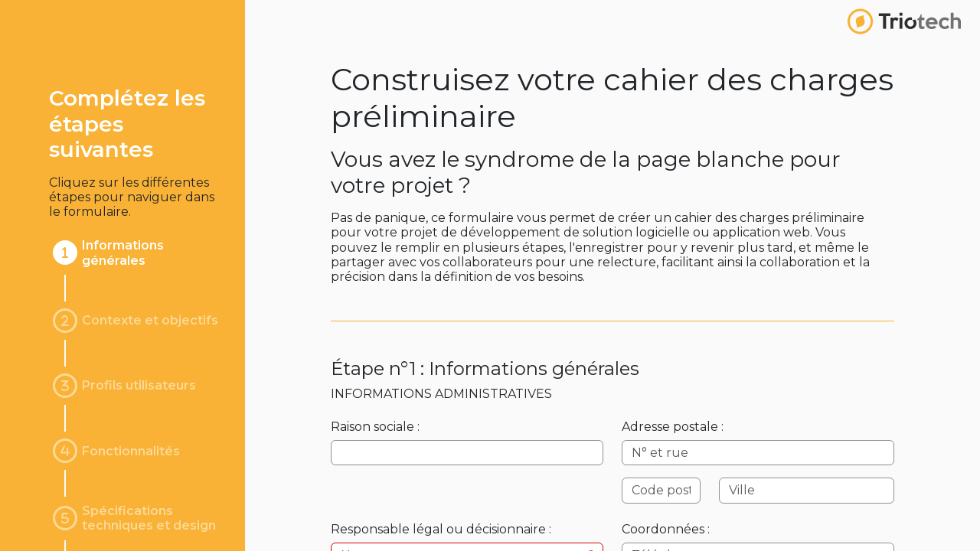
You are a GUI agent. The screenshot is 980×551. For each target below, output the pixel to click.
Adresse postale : (673, 427)
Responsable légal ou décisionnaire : (441, 529)
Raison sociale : (375, 427)
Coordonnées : (666, 529)
